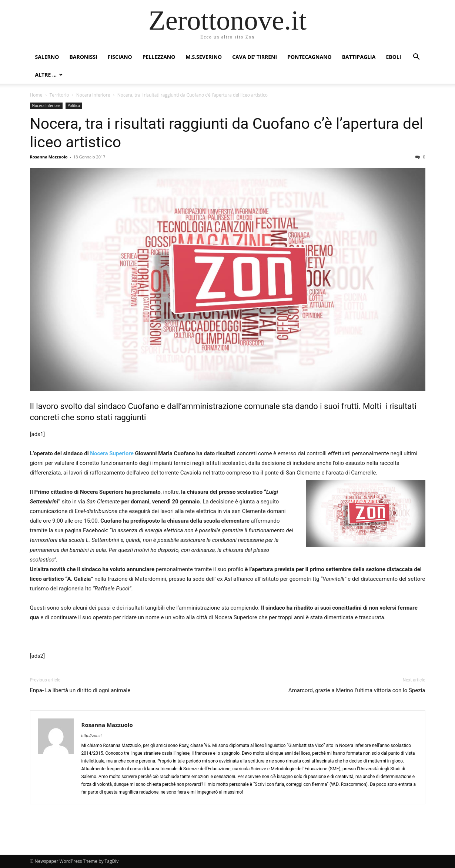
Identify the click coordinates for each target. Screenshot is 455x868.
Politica (74, 105)
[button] (416, 58)
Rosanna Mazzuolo (49, 157)
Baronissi (83, 57)
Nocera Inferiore (93, 95)
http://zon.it (92, 736)
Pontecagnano (310, 57)
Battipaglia (359, 57)
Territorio (59, 95)
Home (36, 95)
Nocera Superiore (112, 453)
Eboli (393, 57)
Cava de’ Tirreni (255, 57)
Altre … (46, 75)
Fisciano (120, 57)
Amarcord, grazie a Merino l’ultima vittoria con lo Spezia (357, 690)
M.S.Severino (204, 57)
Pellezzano (159, 57)
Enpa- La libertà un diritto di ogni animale (80, 690)
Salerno (47, 57)
